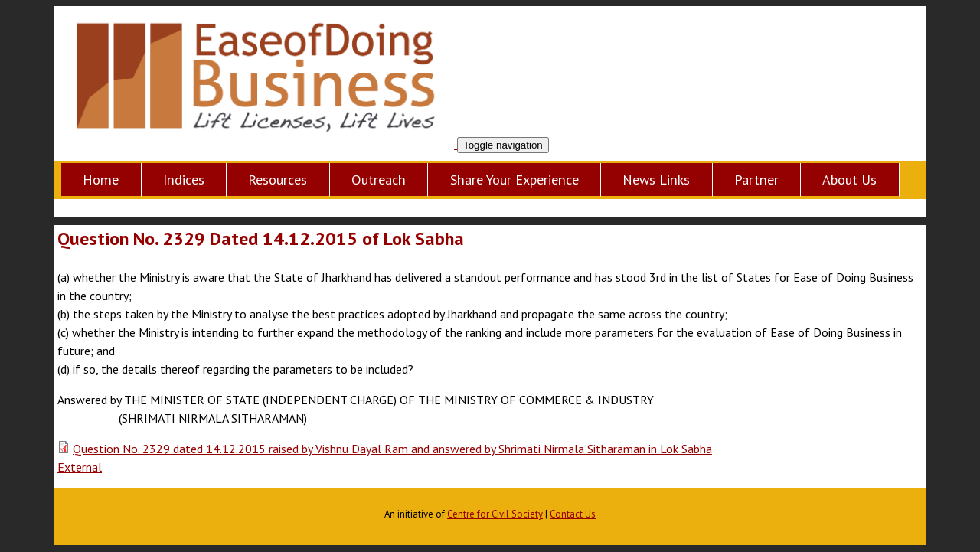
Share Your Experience (514, 180)
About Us (849, 180)
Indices (184, 180)
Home (101, 180)
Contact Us (573, 514)
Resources (278, 180)
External (80, 467)
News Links (656, 180)
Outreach (379, 180)
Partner (756, 180)
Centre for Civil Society (495, 514)
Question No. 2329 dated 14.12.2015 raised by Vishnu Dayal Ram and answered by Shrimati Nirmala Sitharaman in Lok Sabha (392, 449)
